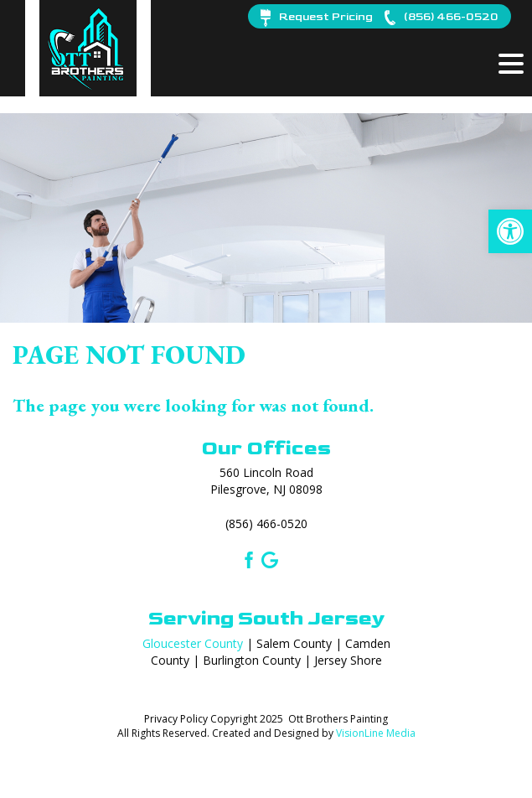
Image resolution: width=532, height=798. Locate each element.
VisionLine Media (376, 733)
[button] (510, 231)
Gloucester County (193, 643)
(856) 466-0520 (266, 523)
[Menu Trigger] (511, 63)
